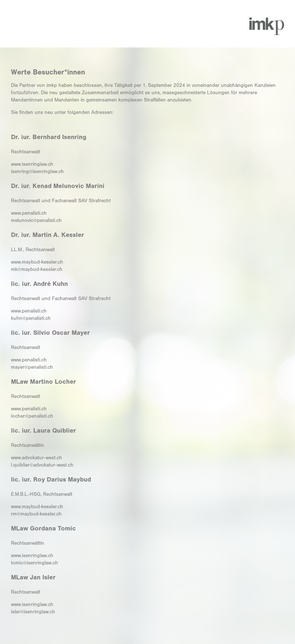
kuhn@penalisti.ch (31, 318)
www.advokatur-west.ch (37, 458)
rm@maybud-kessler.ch (36, 514)
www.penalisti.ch (29, 213)
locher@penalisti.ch (32, 416)
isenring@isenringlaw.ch (37, 172)
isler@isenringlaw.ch (33, 612)
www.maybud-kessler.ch (37, 262)
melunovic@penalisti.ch (36, 221)
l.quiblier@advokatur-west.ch (42, 465)
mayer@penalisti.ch (32, 367)
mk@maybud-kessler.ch (37, 269)
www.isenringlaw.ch (32, 164)
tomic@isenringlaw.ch (35, 563)
